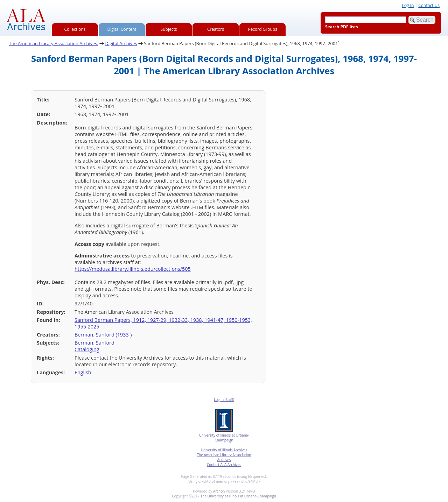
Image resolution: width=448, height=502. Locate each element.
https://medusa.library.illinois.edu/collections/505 (133, 269)
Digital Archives (121, 43)
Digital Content (122, 29)
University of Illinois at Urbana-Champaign (224, 438)
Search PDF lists (342, 27)
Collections (75, 29)
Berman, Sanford (94, 343)
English (83, 372)
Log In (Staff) (224, 400)
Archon (219, 491)
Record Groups (262, 29)
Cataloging (87, 349)
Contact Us (429, 5)
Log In (408, 5)
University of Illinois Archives (224, 450)
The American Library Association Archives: (54, 43)
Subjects (169, 29)
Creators (216, 29)
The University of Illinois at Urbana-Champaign (238, 496)
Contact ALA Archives (224, 465)
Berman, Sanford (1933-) (103, 335)
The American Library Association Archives (224, 457)
